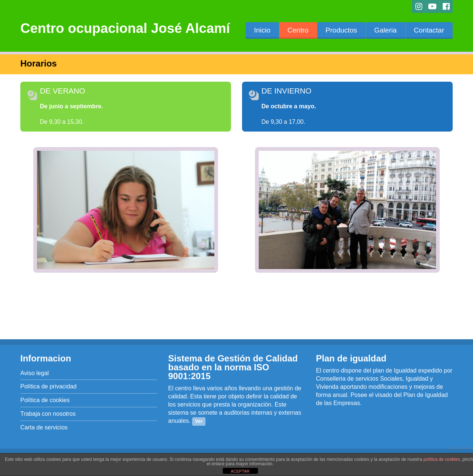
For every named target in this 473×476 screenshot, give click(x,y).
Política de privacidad (48, 386)
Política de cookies (45, 400)
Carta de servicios (44, 427)
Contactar (429, 30)
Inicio (262, 30)
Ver (199, 421)
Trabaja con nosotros (48, 414)
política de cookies (442, 459)
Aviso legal (35, 373)
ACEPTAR (240, 471)
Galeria (385, 30)
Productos (341, 30)
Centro (298, 30)
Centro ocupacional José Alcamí (125, 28)
